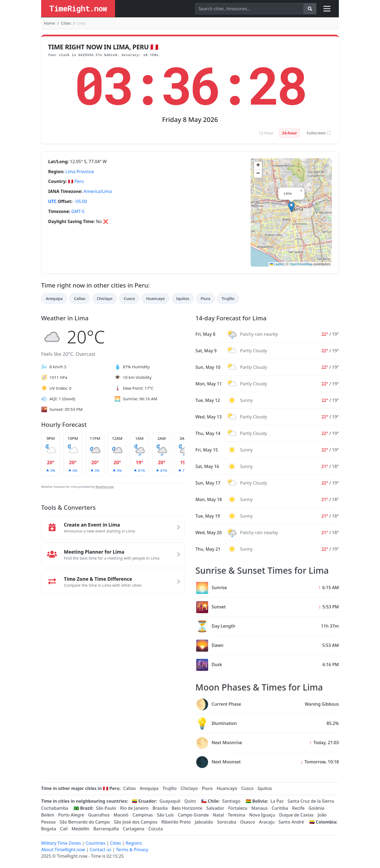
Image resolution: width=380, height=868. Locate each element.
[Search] (249, 9)
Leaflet (277, 264)
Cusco (129, 299)
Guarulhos (99, 815)
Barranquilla (106, 829)
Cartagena (134, 829)
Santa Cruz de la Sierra (311, 801)
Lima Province (80, 172)
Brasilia (160, 808)
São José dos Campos (136, 822)
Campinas (143, 815)
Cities (66, 23)
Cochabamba (55, 808)
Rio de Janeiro (134, 808)
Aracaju (267, 822)
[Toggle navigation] (327, 9)
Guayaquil (170, 801)
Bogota (49, 829)
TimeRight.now (78, 8)
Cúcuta (155, 829)
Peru (79, 181)
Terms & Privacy (132, 850)
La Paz (277, 801)
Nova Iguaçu (262, 815)
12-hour (266, 133)
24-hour (289, 133)
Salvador (215, 808)
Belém (48, 815)
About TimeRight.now (63, 850)
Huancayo (155, 299)
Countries (95, 843)
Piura (205, 299)
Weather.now (105, 487)
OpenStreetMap (301, 264)
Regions (134, 843)
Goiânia (316, 808)
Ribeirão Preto (176, 822)
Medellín (80, 829)
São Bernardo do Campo (85, 822)
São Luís (166, 815)
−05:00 (80, 201)
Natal (218, 815)
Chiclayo (105, 299)
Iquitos (183, 299)
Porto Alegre (71, 815)
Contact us (100, 850)
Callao (80, 299)
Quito (190, 801)
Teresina (237, 815)
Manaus (259, 808)
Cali (64, 829)
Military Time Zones (61, 843)
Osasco (248, 822)
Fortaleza (238, 808)
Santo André (291, 822)
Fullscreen (319, 133)
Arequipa (54, 299)
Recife (298, 808)
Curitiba (280, 808)
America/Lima (98, 191)
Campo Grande (193, 815)
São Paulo (106, 808)
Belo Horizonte (187, 808)
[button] (291, 207)
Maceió (121, 815)
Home (49, 23)
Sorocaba (227, 822)
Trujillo (228, 299)
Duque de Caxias (296, 815)
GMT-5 (78, 211)
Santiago (231, 801)
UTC (52, 201)
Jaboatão (204, 822)
